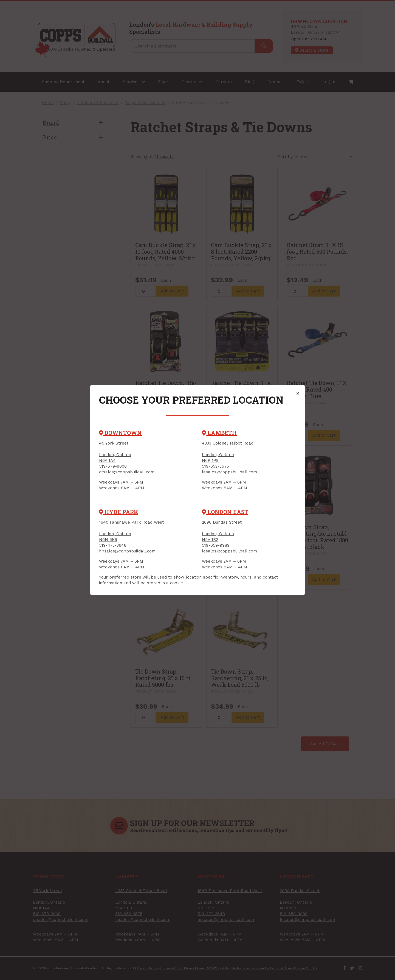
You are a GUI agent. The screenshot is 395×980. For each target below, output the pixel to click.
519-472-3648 (113, 545)
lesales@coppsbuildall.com (229, 551)
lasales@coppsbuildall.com (229, 472)
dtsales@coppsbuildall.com (127, 472)
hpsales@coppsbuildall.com (127, 551)
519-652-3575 (215, 466)
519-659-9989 (216, 545)
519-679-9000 (113, 466)
